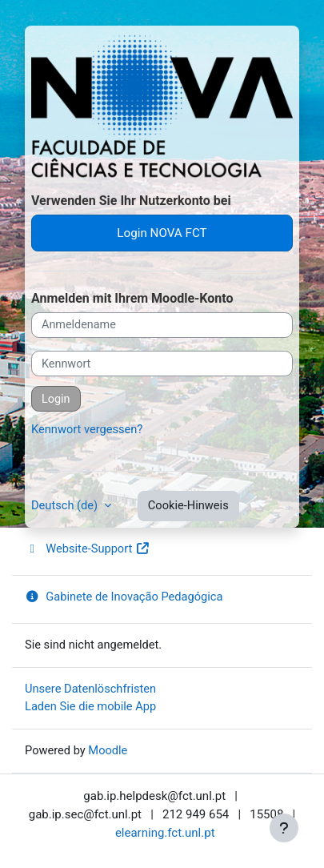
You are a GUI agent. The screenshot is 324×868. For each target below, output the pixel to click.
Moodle (108, 750)
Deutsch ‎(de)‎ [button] (66, 505)
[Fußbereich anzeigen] (284, 828)
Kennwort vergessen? (87, 429)
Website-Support (88, 549)
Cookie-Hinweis (188, 505)
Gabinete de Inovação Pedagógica (124, 597)
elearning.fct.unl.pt (165, 833)
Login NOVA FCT (162, 233)
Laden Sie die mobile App (90, 706)
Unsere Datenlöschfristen (90, 689)
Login (56, 399)
